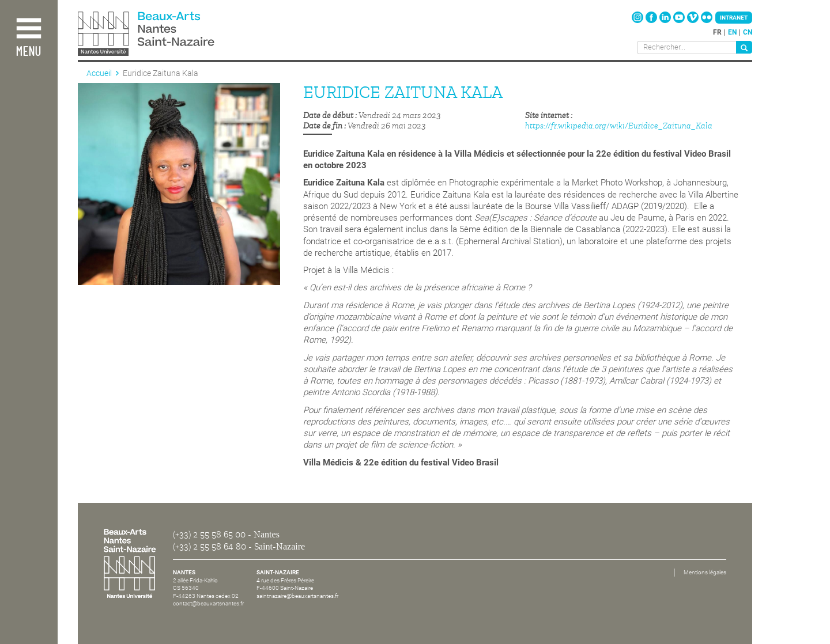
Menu (28, 52)
